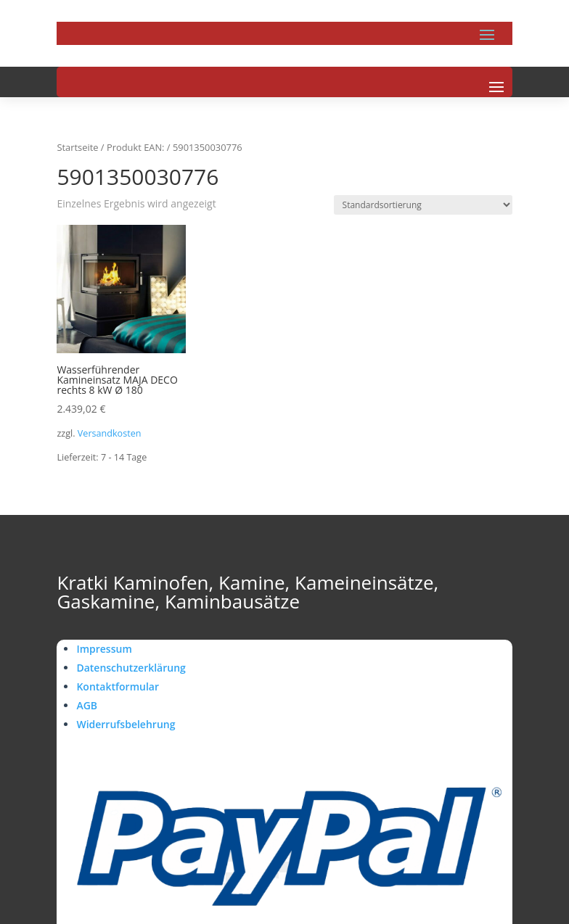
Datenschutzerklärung (131, 668)
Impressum (104, 649)
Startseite (77, 147)
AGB (87, 705)
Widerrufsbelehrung (126, 724)
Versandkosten (110, 433)
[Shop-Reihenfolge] (423, 205)
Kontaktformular (118, 686)
